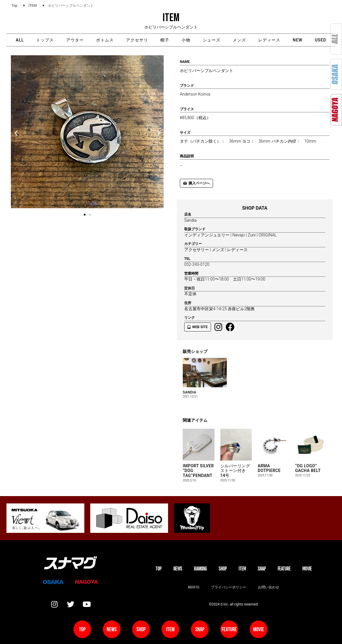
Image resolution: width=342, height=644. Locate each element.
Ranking (200, 569)
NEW (297, 40)
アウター (75, 40)
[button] (16, 133)
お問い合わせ (269, 587)
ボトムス (105, 40)
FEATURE (284, 569)
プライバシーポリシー (229, 587)
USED (320, 40)
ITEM (242, 569)
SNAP (262, 569)
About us (194, 587)
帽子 (165, 40)
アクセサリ (137, 40)
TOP (159, 569)
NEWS (178, 569)
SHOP (223, 569)
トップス (45, 40)
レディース (269, 40)
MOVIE (307, 569)
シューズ (212, 40)
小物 (186, 40)
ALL (20, 40)
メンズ (239, 40)
